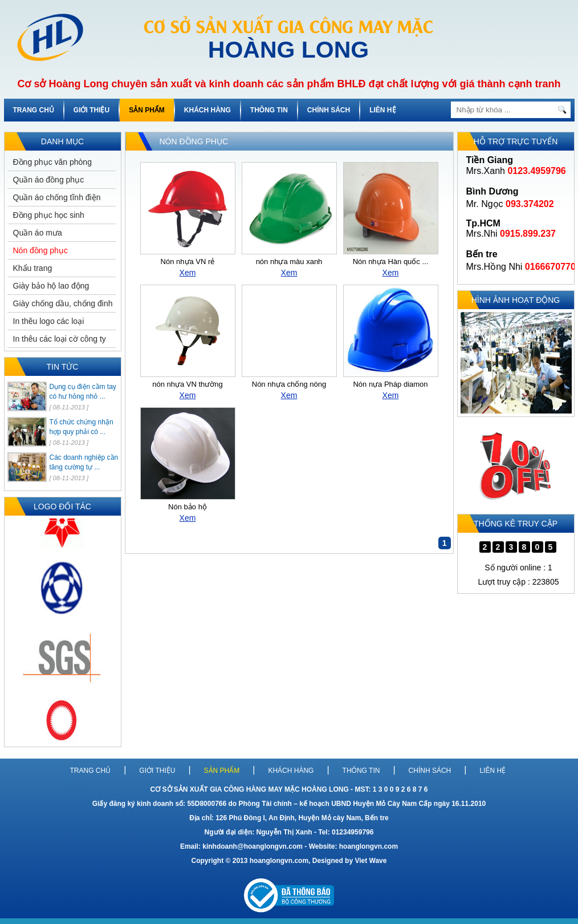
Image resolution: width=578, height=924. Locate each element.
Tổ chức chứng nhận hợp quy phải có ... (82, 427)
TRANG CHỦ (34, 110)
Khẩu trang (33, 268)
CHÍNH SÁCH (329, 110)
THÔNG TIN (269, 110)
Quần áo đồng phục (49, 180)
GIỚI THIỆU (91, 110)
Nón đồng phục (40, 250)
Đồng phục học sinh (49, 215)
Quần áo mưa (38, 233)
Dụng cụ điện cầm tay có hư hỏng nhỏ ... (83, 392)
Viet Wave (371, 861)
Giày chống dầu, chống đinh (63, 303)
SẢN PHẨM (147, 110)
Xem (188, 273)
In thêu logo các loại (49, 321)
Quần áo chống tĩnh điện (57, 197)
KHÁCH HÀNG (207, 110)
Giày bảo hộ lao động (51, 286)
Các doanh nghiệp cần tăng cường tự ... (84, 462)
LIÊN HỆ (382, 110)
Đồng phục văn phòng (52, 162)
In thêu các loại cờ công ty (60, 339)
